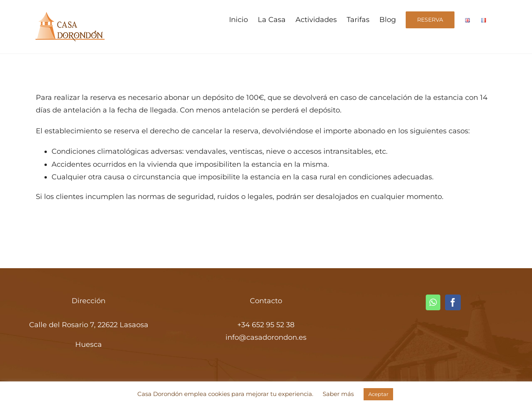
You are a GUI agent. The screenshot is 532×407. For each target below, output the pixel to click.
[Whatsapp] (433, 302)
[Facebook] (453, 302)
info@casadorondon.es (266, 337)
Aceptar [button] (378, 394)
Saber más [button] (338, 394)
